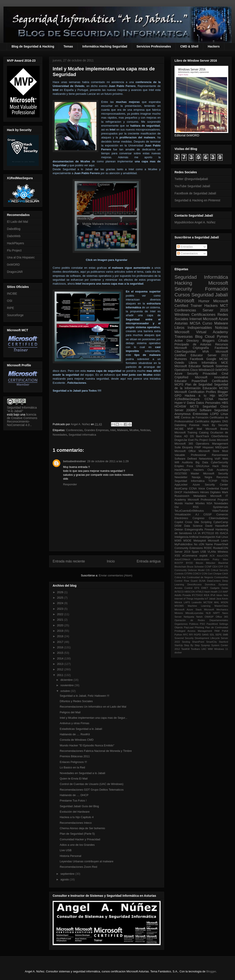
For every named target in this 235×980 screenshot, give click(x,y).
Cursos (182, 295)
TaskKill (185, 649)
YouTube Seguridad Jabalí (192, 186)
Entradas (185, 247)
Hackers (214, 46)
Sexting (186, 642)
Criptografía (201, 348)
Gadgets (215, 588)
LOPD (214, 414)
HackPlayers (16, 243)
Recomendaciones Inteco (76, 823)
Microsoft (184, 301)
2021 (61, 620)
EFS (197, 588)
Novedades (60, 435)
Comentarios (187, 253)
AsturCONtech (182, 559)
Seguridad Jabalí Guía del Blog (79, 806)
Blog (199, 337)
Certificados (220, 381)
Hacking (183, 283)
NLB (208, 613)
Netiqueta (189, 617)
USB (203, 552)
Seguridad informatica (82, 435)
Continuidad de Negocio (200, 577)
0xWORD (13, 265)
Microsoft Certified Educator (201, 353)
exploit (203, 556)
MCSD (224, 388)
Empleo (179, 466)
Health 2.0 (216, 592)
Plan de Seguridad (199, 384)
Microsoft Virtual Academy (201, 332)
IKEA (207, 595)
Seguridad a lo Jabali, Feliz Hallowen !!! (84, 696)
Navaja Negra (202, 477)
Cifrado (223, 341)
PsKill (225, 631)
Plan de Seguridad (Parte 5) (77, 834)
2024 (61, 603)
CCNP (208, 567)
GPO (178, 396)
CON (204, 574)
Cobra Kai (180, 577)
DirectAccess (194, 584)
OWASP (209, 617)
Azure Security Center (210, 485)
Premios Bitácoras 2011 (75, 756)
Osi (177, 507)
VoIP (217, 459)
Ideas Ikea (222, 595)
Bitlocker (211, 563)
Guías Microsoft (218, 440)
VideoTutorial (220, 511)
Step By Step (192, 645)
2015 (61, 653)
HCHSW (180, 406)
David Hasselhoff (217, 526)
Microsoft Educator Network (194, 366)
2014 (61, 658)
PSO (203, 624)
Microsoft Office (185, 451)
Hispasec (208, 447)
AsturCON (222, 556)
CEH (215, 567)
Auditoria (187, 462)
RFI (191, 635)
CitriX (225, 574)
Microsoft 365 (184, 444)
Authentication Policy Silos (211, 559)
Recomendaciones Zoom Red (78, 867)
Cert (210, 574)
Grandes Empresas (96, 430)
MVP (190, 429)
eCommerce (190, 556)
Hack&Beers (191, 492)
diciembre (67, 680)
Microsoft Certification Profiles (195, 392)
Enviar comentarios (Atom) (116, 575)
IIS (217, 533)
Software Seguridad (214, 410)
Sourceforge (15, 315)
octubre (66, 691)
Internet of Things (184, 599)
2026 (61, 592)
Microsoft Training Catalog (191, 433)
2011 (61, 675)
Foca (190, 466)
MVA (206, 352)
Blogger (223, 392)
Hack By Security (215, 425)
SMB (225, 635)
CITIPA (188, 574)
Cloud (210, 337)
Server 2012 (218, 355)
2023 (61, 609)
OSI (10, 301)
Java (219, 599)
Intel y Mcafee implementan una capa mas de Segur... (93, 718)
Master (195, 474)
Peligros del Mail (70, 712)
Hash (207, 592)
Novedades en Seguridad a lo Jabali (82, 773)
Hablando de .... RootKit (75, 734)
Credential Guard (217, 489)
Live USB (65, 850)
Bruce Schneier (196, 567)
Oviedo (179, 363)
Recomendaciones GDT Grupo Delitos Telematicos (92, 790)
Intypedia (199, 599)
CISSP (208, 515)
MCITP (223, 396)
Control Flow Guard (186, 581)
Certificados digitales (208, 421)
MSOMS (179, 606)
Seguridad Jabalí (210, 295)
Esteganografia (194, 530)
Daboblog (180, 425)
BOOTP (179, 563)
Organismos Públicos (186, 624)
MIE (177, 417)
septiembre (68, 874)
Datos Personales (208, 403)
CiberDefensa (220, 436)
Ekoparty (188, 447)
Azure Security (186, 374)
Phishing (199, 627)
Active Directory (187, 341)
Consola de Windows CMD (76, 740)
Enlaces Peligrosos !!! (73, 762)
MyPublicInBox (184, 544)
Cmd (225, 374)
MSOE (187, 541)
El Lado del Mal (18, 222)
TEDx (225, 481)
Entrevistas (200, 414)
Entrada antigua (149, 561)
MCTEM (208, 602)
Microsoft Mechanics (216, 610)
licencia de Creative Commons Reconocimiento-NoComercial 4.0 (22, 420)
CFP (221, 567)
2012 (61, 669)
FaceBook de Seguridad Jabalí (195, 193)
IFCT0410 (197, 595)
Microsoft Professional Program (208, 500)
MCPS (179, 384)
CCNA (209, 399)
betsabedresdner (75, 461)
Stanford (223, 642)
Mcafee (134, 430)
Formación (217, 289)
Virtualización (183, 515)
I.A (195, 533)
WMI (210, 649)
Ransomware (220, 455)
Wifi (177, 462)
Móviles (200, 503)
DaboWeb (14, 236)
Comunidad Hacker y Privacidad (80, 839)
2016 (61, 647)
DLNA (202, 581)
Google (211, 359)
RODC (208, 548)
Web (225, 459)
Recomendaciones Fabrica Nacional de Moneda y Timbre (96, 751)
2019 (61, 631)
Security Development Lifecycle (202, 638)
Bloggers (208, 341)
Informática (209, 363)
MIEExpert (222, 447)
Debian (179, 530)
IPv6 (213, 595)
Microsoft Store (209, 451)
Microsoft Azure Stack (188, 610)
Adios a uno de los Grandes (77, 845)
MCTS (194, 406)
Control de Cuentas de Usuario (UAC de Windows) (91, 784)
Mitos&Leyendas (194, 613)
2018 (61, 636)
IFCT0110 (208, 533)
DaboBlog (14, 229)
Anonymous (183, 414)
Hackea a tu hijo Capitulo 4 (76, 817)
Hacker (223, 399)
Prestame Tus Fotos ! (73, 801)
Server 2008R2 (186, 410)
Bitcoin (200, 563)
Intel (113, 430)
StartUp (179, 645)
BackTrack (202, 436)
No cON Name (203, 544)
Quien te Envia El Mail (74, 779)
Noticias (145, 430)
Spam (195, 552)
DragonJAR (15, 272)
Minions (179, 613)
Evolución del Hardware (75, 812)
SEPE (218, 635)
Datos (191, 403)
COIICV (197, 574)
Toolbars (195, 649)
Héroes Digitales (210, 492)
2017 (61, 642)
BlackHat (223, 563)
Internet (196, 319)
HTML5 (200, 592)
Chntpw (217, 574)
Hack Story (220, 466)
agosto (65, 879)
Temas (68, 46)
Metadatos (200, 496)
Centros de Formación (195, 418)
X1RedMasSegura (187, 399)
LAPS (187, 602)
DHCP (178, 492)
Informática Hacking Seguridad (105, 46)
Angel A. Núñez (81, 424)
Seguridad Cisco (215, 406)
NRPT (216, 613)
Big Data (202, 462)
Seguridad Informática (201, 277)
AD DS (189, 436)
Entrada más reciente (69, 561)
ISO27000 (181, 474)
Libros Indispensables (193, 328)
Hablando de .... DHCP (74, 795)
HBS (225, 403)
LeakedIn (197, 602)
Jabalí (212, 599)
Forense (194, 425)
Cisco (194, 370)
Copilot (179, 522)
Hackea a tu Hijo (200, 396)
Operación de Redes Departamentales (201, 620)
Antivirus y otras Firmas (74, 723)
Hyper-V (180, 403)
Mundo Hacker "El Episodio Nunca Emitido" (87, 745)
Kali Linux (222, 537)
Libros (193, 363)
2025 (61, 598)
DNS (225, 421)
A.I (197, 515)
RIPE (11, 308)
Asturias (181, 323)
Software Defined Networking (194, 459)
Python (178, 635)
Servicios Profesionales (154, 46)
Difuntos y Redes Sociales (76, 701)
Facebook (221, 348)
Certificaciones (203, 315)
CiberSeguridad (185, 352)
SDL (212, 635)
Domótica (210, 584)
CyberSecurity (219, 462)
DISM (178, 526)
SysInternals (221, 507)
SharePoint (198, 642)
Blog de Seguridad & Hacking (33, 46)
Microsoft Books (217, 429)
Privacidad (210, 374)
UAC (204, 649)
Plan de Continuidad (217, 627)
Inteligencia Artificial (187, 537)
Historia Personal (70, 856)
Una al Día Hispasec (21, 257)
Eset (191, 440)
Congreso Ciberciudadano (210, 518)
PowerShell (199, 381)
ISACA (224, 533)
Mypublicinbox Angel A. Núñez (195, 222)
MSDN (224, 602)
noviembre (67, 685)
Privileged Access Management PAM (197, 631)
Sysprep (206, 645)
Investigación (207, 537)
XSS (177, 556)
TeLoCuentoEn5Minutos (189, 511)
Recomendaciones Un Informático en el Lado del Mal (93, 707)
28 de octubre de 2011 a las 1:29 (108, 461)
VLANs (212, 552)
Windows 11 (221, 649)
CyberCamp (221, 522)
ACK (212, 556)
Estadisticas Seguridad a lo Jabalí (81, 729)
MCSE (224, 359)
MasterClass (221, 606)
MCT (224, 306)
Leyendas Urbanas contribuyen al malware (86, 861)
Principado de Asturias (193, 344)
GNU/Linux (203, 466)
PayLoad (189, 627)
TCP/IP (213, 481)
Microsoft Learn (218, 541)
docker (178, 652)
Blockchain (180, 567)
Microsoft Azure (215, 319)
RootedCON (221, 548)
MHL (217, 602)
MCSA (195, 323)
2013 (61, 664)
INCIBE (12, 294)
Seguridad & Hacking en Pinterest (197, 200)
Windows (182, 315)
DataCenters (214, 581)
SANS (205, 635)
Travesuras (184, 337)
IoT (206, 599)
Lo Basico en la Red (72, 767)
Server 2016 (215, 310)
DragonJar (181, 440)
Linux (224, 414)
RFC (185, 635)
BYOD (190, 563)
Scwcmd (179, 638)
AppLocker (181, 485)
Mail (199, 429)
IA (199, 533)
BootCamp (181, 489)
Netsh (199, 617)
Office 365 (222, 617)
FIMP (198, 447)
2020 (61, 625)
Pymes (222, 337)
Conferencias (74, 430)
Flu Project (14, 250)
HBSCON (190, 592)
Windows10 (206, 370)
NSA (210, 503)
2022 (61, 614)
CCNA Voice (197, 489)
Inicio (111, 561)
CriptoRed (181, 377)
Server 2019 (182, 552)
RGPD (197, 635)
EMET (205, 588)
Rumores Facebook (189, 359)
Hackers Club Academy (211, 470)
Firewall (209, 530)
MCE (225, 363)
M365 (178, 541)
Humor (204, 301)
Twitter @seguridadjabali (191, 179)
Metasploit (200, 541)
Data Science (193, 526)
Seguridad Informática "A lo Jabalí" (22, 409)
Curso (207, 323)
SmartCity (211, 642)
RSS (196, 507)
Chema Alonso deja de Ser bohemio (82, 828)
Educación (210, 388)
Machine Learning (199, 606)
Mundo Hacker (184, 503)
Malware (122, 430)
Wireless (223, 552)
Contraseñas (221, 577)
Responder (70, 484)
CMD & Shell (189, 46)
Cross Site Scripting (198, 522)
